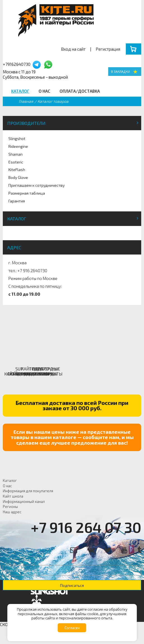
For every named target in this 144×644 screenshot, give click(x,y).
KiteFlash (17, 170)
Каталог (20, 91)
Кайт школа (13, 496)
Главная (26, 101)
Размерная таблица (27, 193)
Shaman (16, 154)
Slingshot (17, 138)
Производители (26, 123)
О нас (44, 91)
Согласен (72, 628)
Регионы (10, 507)
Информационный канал (24, 501)
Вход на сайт (73, 49)
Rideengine (18, 146)
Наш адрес (12, 512)
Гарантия (17, 201)
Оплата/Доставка (80, 91)
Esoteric (16, 162)
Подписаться (72, 585)
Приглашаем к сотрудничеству (36, 185)
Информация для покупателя (28, 491)
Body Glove (18, 177)
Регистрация (108, 49)
